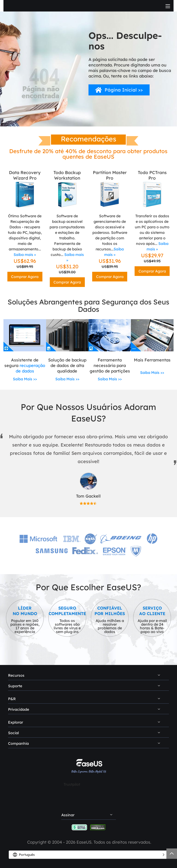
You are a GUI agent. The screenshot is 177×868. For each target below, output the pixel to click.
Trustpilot (72, 784)
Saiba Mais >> (25, 379)
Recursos (16, 675)
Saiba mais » (25, 255)
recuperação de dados (31, 368)
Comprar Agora (25, 277)
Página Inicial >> (124, 90)
